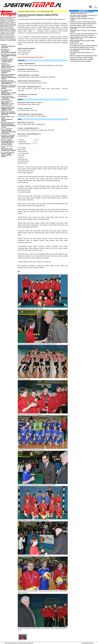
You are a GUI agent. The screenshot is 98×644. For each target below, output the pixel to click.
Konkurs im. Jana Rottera (9, 87)
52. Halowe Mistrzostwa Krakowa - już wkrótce (82, 53)
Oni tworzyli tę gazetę (8, 154)
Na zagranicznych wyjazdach (9, 92)
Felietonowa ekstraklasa (8, 77)
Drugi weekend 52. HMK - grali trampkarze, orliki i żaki (83, 28)
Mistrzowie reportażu (8, 82)
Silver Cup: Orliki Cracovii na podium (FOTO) (84, 34)
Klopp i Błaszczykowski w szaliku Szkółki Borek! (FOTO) (82, 41)
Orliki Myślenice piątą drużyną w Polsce (82, 47)
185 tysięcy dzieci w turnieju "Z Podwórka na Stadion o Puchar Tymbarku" (84, 16)
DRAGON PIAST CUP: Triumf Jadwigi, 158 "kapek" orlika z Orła (83, 38)
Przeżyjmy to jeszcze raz (9, 56)
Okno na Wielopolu (9, 131)
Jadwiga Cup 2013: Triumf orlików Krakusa (83, 22)
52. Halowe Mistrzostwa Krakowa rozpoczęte (84, 46)
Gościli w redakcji (8, 142)
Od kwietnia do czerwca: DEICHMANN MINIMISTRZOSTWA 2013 (82, 13)
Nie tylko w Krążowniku (8, 136)
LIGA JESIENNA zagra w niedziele (81, 61)
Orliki (52, 11)
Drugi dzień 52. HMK (76, 44)
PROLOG (8, 46)
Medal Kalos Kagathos (8, 113)
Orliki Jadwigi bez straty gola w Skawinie (82, 36)
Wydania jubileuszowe (8, 108)
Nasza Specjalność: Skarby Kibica (8, 103)
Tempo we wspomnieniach (8, 66)
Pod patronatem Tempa (8, 125)
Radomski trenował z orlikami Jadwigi (81, 58)
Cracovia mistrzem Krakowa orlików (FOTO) (83, 24)
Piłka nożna (33, 11)
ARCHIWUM (27, 11)
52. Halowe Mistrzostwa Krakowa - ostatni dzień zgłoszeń (83, 50)
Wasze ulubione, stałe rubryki (8, 119)
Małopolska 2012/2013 (45, 11)
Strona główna (21, 11)
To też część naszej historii (8, 148)
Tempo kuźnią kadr (8, 98)
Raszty (91, 643)
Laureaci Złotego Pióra (8, 71)
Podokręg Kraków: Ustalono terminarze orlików (82, 19)
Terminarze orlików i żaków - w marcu (81, 25)
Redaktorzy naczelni (7, 60)
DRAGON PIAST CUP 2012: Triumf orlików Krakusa (83, 31)
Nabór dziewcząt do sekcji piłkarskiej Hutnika (84, 56)
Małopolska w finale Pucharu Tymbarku (82, 59)
